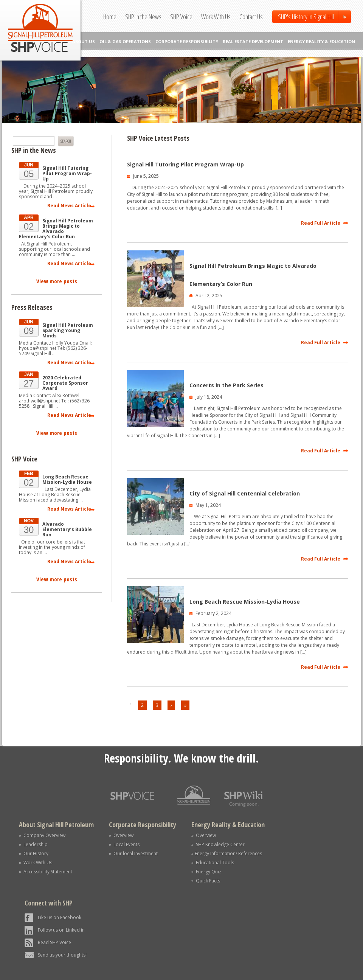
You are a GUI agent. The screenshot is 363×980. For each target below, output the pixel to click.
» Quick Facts (206, 881)
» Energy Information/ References (227, 853)
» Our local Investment (133, 853)
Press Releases (32, 307)
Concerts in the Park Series (226, 385)
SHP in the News (143, 17)
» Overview (121, 835)
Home (110, 17)
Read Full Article (321, 223)
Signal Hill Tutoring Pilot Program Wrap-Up (185, 164)
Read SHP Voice (54, 942)
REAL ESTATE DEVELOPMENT (253, 41)
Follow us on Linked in (61, 930)
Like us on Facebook (60, 917)
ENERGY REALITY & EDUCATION (321, 41)
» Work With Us (36, 863)
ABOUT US (84, 41)
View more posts (57, 281)
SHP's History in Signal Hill (306, 17)
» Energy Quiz (206, 872)
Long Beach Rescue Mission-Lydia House (245, 602)
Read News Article (69, 206)
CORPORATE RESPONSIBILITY (187, 41)
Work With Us (216, 17)
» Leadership (33, 844)
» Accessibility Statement (46, 872)
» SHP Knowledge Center (218, 844)
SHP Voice (181, 17)
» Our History (34, 853)
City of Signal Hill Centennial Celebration (245, 493)
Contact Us (251, 17)
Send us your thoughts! (62, 955)
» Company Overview (42, 835)
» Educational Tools (213, 863)
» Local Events (124, 844)
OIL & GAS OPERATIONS (125, 41)
